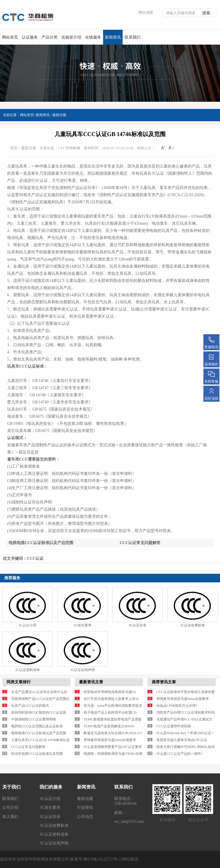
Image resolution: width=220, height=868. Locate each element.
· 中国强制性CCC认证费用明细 (33, 719)
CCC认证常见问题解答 (140, 543)
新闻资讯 (113, 40)
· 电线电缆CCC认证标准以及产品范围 (38, 733)
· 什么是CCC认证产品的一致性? (179, 754)
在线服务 (93, 37)
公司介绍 (10, 808)
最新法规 (59, 115)
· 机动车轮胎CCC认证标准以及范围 (36, 754)
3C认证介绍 (27, 625)
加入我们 (10, 817)
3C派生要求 (82, 625)
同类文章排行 (19, 682)
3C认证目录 (137, 625)
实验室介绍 (71, 37)
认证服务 (30, 37)
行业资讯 (85, 808)
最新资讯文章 (91, 682)
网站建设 (130, 859)
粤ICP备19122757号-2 (102, 859)
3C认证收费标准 (192, 625)
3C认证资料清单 (27, 670)
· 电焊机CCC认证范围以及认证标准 (36, 726)
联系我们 (133, 37)
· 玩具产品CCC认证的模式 (29, 706)
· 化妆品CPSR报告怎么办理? (176, 706)
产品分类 (50, 37)
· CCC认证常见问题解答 (27, 747)
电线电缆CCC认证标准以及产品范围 (41, 543)
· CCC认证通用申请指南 (173, 726)
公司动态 (85, 817)
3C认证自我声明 (82, 670)
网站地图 (146, 12)
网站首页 (10, 37)
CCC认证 (35, 559)
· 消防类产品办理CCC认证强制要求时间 (185, 712)
